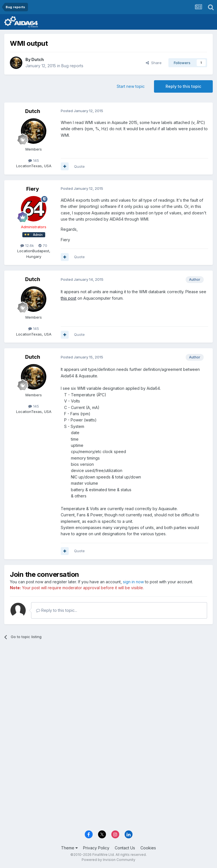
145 (34, 160)
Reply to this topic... (57, 610)
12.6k (27, 245)
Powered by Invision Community (108, 860)
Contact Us (125, 848)
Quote (79, 166)
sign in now (133, 582)
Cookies (148, 848)
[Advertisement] (108, 688)
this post (69, 298)
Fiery (33, 189)
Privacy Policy (96, 848)
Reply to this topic (183, 86)
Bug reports (72, 66)
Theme (69, 848)
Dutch (38, 59)
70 (43, 245)
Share (154, 63)
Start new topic (131, 86)
